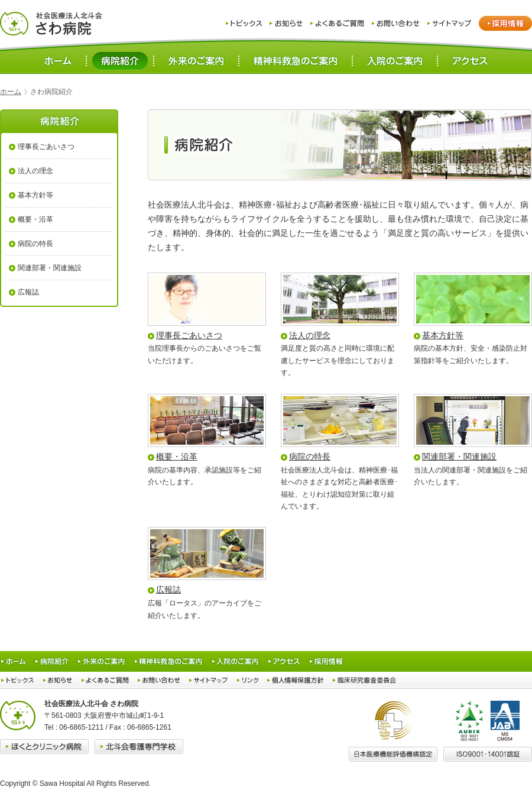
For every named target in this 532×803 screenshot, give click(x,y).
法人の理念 (310, 335)
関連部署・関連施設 (459, 456)
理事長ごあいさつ (189, 335)
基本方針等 (443, 335)
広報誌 (168, 590)
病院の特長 (310, 456)
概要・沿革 (177, 456)
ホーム (11, 92)
